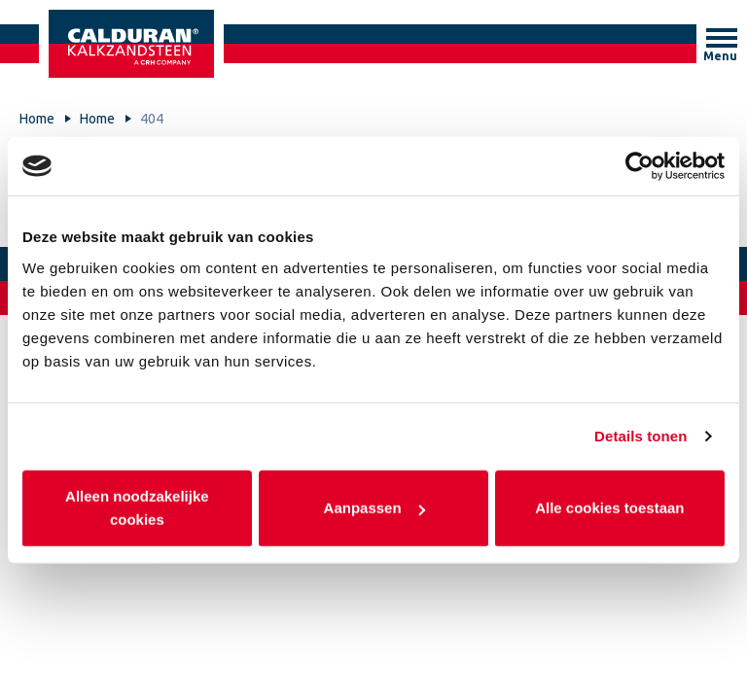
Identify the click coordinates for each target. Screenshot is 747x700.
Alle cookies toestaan (609, 507)
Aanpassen (374, 507)
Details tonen (640, 436)
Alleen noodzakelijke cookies (137, 507)
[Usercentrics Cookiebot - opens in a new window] (640, 166)
